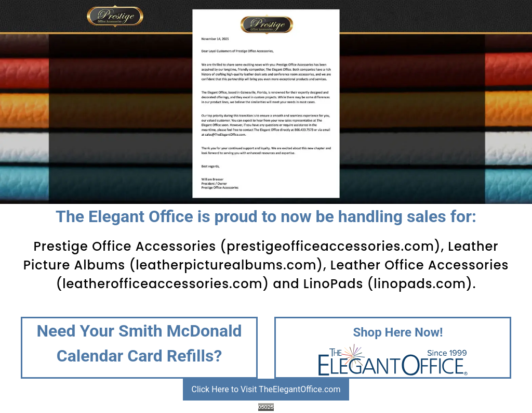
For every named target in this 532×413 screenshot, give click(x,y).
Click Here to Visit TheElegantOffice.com (266, 389)
